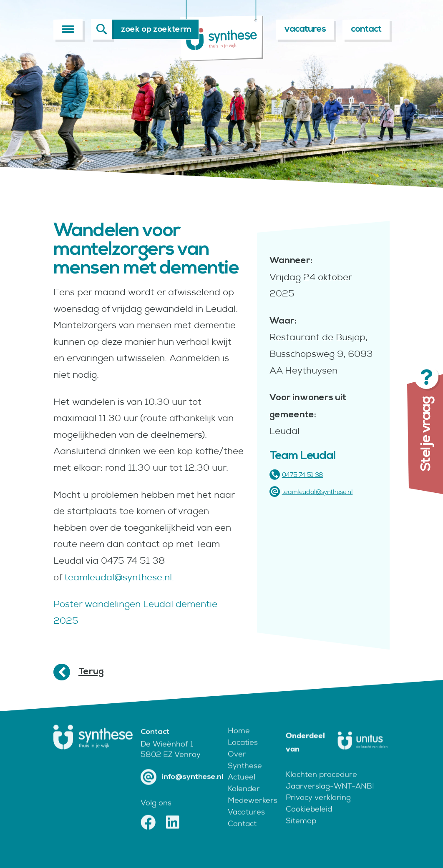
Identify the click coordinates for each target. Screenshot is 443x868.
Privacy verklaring (318, 810)
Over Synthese (245, 772)
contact (366, 29)
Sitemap (301, 834)
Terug (91, 671)
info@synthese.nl (182, 790)
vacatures (305, 29)
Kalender (244, 802)
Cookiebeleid (309, 822)
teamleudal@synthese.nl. (119, 577)
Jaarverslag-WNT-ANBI (330, 799)
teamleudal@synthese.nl (311, 492)
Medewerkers (250, 813)
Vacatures (246, 824)
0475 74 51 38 (296, 475)
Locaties (243, 755)
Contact (242, 836)
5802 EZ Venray (171, 767)
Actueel (242, 790)
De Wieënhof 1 (167, 757)
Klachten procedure (321, 787)
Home (239, 743)
